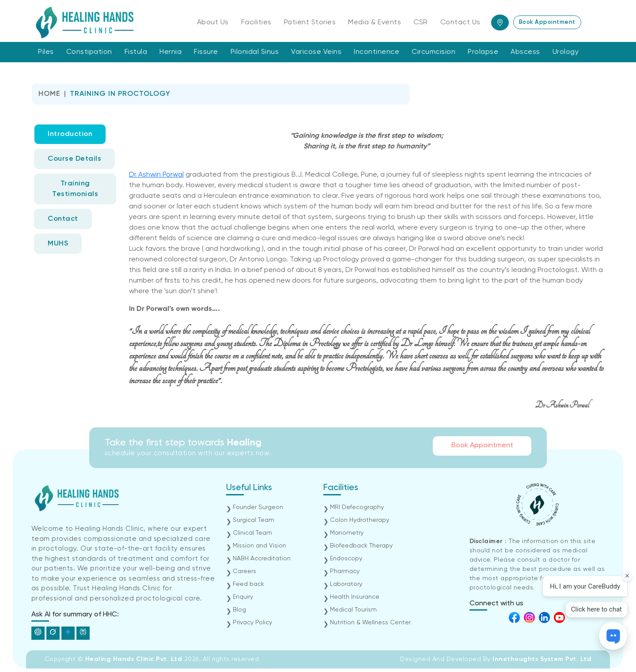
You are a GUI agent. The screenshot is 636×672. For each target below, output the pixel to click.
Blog (239, 610)
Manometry (347, 533)
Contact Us (460, 23)
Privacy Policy (252, 623)
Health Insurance (355, 597)
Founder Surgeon (258, 507)
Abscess (525, 52)
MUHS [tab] (58, 244)
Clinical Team (252, 533)
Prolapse (483, 52)
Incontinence (377, 52)
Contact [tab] (63, 219)
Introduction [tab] (70, 134)
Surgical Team (254, 520)
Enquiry (243, 597)
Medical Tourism (353, 610)
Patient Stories (310, 23)
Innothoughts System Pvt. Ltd (542, 659)
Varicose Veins (316, 52)
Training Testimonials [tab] (75, 189)
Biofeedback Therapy (361, 546)
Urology (566, 52)
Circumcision (433, 52)
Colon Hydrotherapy (360, 520)
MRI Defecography (357, 507)
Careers (244, 571)
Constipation (89, 52)
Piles (46, 52)
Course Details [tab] (74, 159)
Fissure (206, 52)
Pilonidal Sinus (255, 52)
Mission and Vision (259, 546)
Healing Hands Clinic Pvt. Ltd (135, 659)
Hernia (170, 52)
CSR (421, 23)
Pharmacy (345, 571)
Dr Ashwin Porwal (156, 175)
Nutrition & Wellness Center (370, 623)
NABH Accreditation (262, 559)
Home (49, 94)
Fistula (136, 52)
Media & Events (375, 23)
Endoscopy (346, 559)
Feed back (248, 584)
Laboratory (346, 584)
